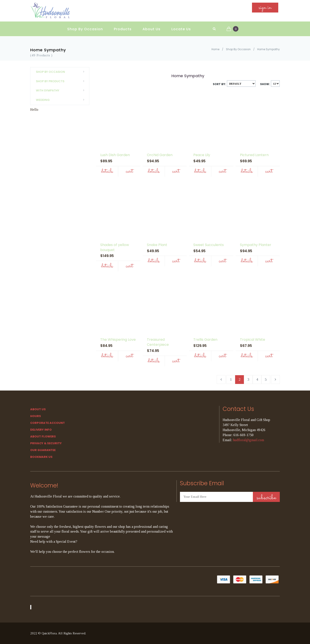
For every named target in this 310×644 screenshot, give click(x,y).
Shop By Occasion (85, 26)
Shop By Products (61, 81)
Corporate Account (48, 423)
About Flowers (43, 436)
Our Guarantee (43, 450)
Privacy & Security (46, 443)
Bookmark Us (41, 457)
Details (107, 171)
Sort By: (219, 84)
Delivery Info (41, 430)
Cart (129, 171)
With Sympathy (61, 90)
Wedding (61, 100)
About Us (151, 26)
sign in (265, 9)
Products (123, 26)
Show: (265, 84)
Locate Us (181, 26)
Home (215, 49)
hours (36, 416)
